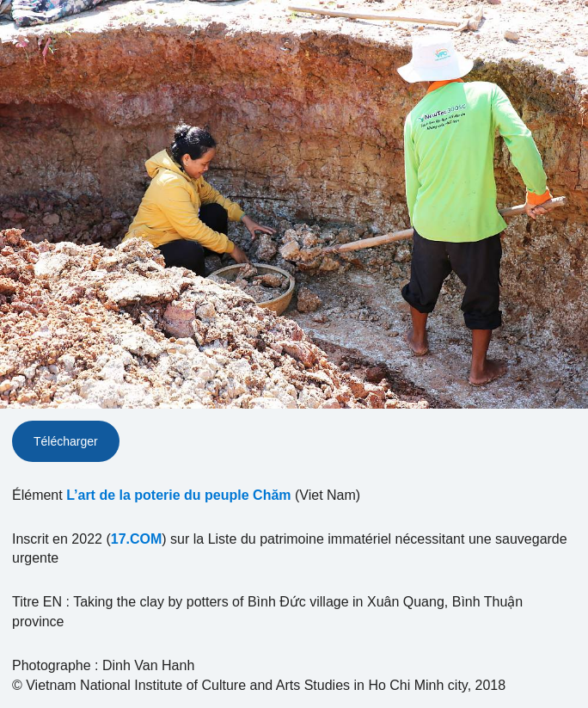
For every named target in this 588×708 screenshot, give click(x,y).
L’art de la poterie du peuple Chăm (178, 495)
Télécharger (66, 441)
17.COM (137, 539)
